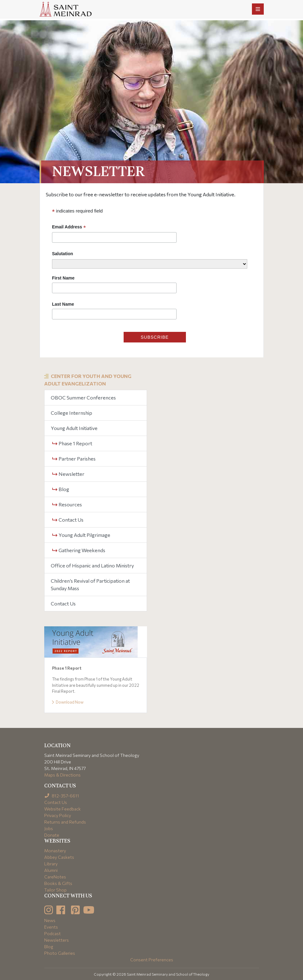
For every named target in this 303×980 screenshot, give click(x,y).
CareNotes (55, 877)
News (50, 920)
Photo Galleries (60, 953)
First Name (63, 278)
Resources (67, 504)
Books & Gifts (58, 883)
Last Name (63, 304)
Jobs (49, 828)
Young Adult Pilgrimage (81, 535)
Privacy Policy (58, 815)
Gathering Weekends (79, 550)
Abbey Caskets (59, 857)
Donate (52, 835)
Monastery (55, 851)
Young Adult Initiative (74, 428)
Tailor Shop (55, 890)
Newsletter (68, 474)
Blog (61, 489)
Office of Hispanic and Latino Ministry (92, 565)
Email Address (69, 227)
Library (51, 864)
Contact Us (68, 520)
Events (51, 927)
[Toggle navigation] (258, 9)
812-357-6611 (62, 796)
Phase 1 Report (72, 443)
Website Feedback (62, 809)
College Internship (71, 413)
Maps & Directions (62, 775)
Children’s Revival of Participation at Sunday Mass (90, 584)
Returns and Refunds (65, 822)
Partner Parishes (74, 459)
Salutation (63, 254)
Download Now (68, 702)
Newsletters (57, 940)
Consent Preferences (152, 960)
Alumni (51, 870)
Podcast (52, 933)
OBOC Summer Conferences (83, 397)
